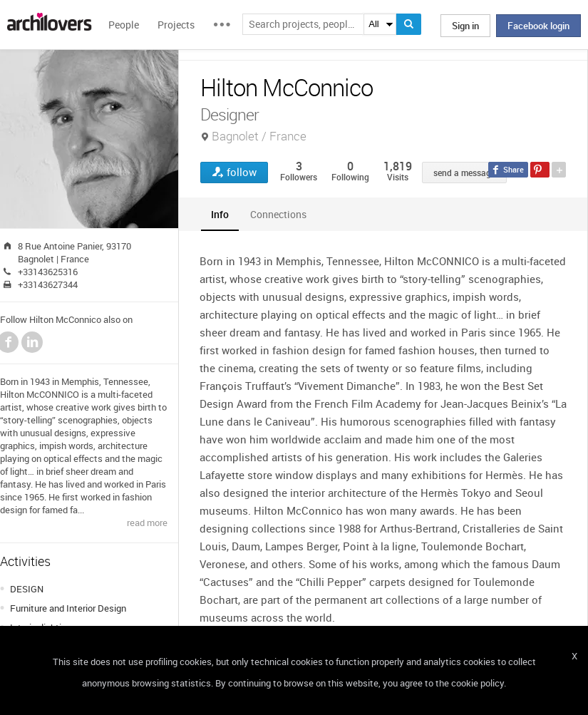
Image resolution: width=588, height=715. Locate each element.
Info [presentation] (220, 214)
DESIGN (27, 589)
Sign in (465, 26)
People (124, 25)
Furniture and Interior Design (68, 608)
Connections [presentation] (278, 214)
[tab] (220, 214)
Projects (176, 25)
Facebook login (538, 26)
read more (147, 523)
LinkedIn (32, 342)
